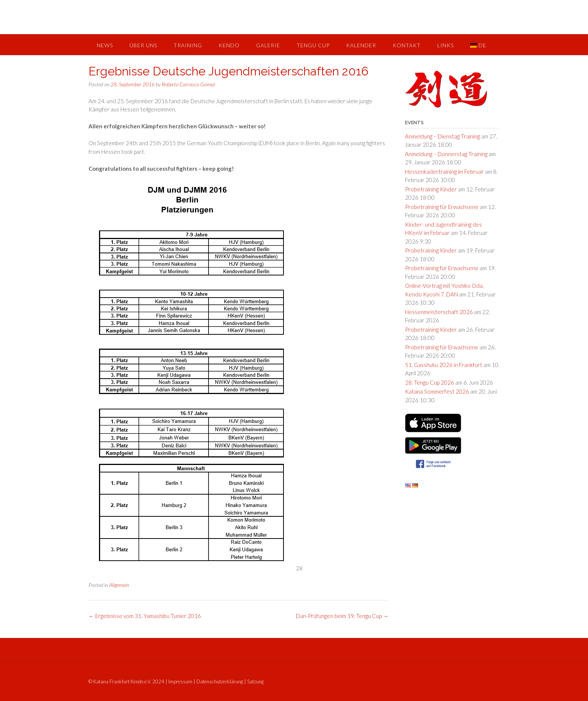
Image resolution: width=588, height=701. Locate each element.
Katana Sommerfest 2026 (437, 391)
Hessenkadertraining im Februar (444, 171)
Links (445, 45)
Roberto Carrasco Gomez (188, 84)
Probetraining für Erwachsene (442, 207)
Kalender (361, 45)
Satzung (255, 681)
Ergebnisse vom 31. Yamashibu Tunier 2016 (145, 616)
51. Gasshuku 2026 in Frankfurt (444, 365)
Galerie (268, 45)
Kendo (229, 45)
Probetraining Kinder (431, 189)
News (105, 45)
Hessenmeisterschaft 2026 (439, 312)
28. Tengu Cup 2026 (430, 382)
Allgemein (119, 585)
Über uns (143, 45)
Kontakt (407, 45)
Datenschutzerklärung (220, 681)
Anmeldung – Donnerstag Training (446, 154)
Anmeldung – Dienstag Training (442, 136)
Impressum (180, 681)
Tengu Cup (313, 45)
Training (188, 45)
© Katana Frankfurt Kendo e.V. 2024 (126, 681)
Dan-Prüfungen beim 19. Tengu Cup (342, 616)
